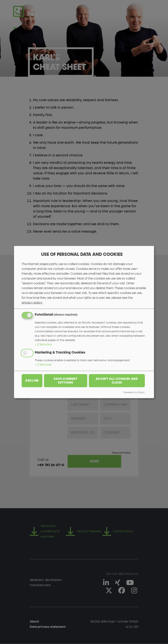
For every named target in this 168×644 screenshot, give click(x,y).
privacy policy (32, 303)
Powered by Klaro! (134, 392)
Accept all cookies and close (117, 380)
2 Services (43, 345)
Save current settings (66, 380)
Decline (32, 381)
